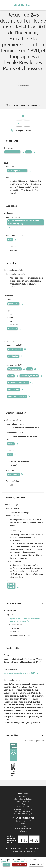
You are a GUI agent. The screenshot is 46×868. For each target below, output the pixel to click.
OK (6, 865)
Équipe (23, 826)
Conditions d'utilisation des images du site (23, 105)
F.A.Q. (23, 804)
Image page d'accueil (23, 811)
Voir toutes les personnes (35, 740)
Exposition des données (23, 809)
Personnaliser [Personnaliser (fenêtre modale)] (36, 865)
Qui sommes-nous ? (23, 821)
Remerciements (23, 801)
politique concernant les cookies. (15, 862)
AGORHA (22, 5)
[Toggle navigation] (43, 5)
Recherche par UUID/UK (23, 814)
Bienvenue (23, 797)
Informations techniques (23, 799)
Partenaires (23, 831)
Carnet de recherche (23, 828)
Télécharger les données (22, 131)
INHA (23, 824)
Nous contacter (23, 806)
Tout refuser (20, 865)
